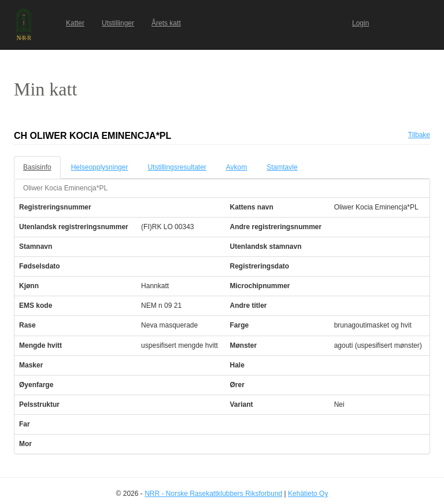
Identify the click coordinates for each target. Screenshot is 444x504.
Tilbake (419, 135)
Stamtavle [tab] (282, 167)
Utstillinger (118, 23)
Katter (75, 23)
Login (360, 23)
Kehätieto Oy (308, 494)
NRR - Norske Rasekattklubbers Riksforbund (213, 494)
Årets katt (166, 23)
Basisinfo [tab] (37, 167)
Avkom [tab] (236, 167)
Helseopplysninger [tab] (100, 167)
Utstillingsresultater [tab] (177, 167)
